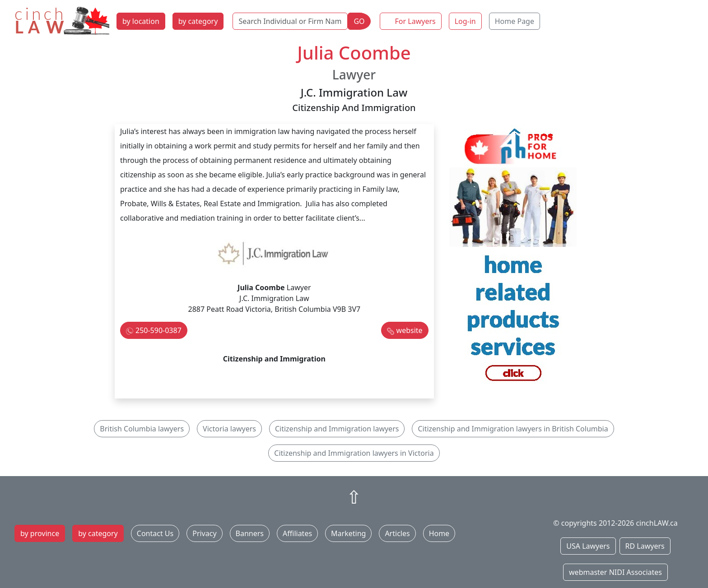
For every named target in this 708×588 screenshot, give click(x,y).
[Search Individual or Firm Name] (290, 21)
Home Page (515, 21)
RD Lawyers (645, 546)
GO (359, 21)
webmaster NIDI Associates (615, 572)
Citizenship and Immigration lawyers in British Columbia (513, 429)
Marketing (348, 533)
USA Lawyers (588, 546)
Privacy (204, 533)
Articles (397, 533)
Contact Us (155, 533)
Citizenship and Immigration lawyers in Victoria (354, 453)
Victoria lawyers (229, 429)
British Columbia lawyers (142, 429)
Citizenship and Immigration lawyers (337, 429)
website (410, 330)
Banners (250, 533)
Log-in (465, 21)
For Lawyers (415, 21)
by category (198, 21)
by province (40, 533)
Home (439, 533)
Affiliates (297, 533)
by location (141, 21)
